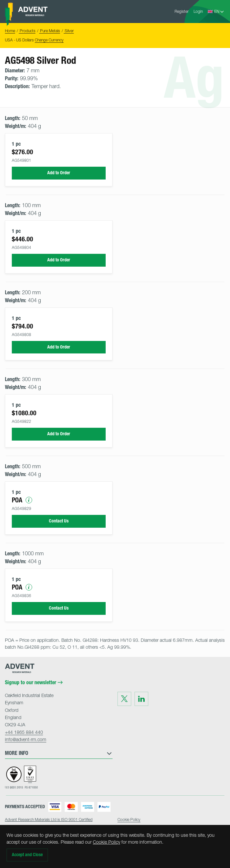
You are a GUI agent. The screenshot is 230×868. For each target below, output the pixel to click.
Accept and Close (27, 855)
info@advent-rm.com (26, 739)
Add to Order (59, 173)
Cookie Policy (106, 842)
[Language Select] (219, 12)
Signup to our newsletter (34, 683)
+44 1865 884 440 (24, 732)
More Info (59, 753)
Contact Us (59, 521)
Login (198, 11)
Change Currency (49, 40)
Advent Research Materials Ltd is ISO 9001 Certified (49, 820)
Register (182, 11)
